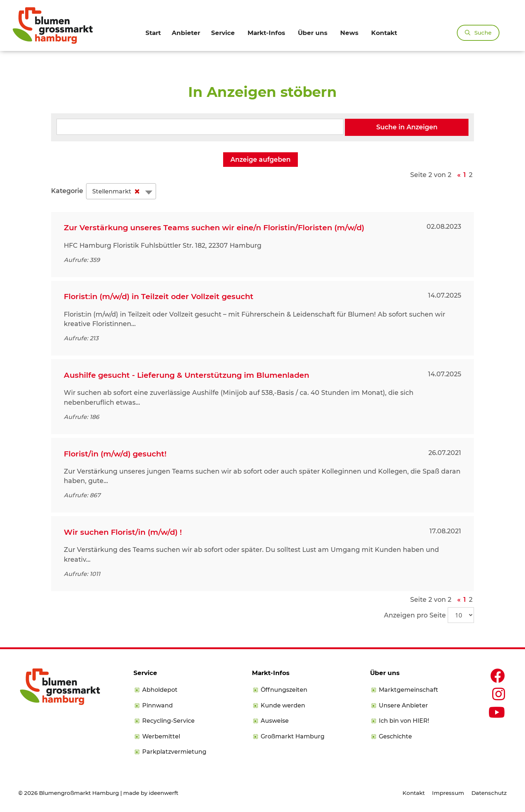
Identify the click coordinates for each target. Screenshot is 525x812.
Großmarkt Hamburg (293, 736)
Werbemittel (161, 736)
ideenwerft (164, 793)
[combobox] (121, 191)
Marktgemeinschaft (409, 690)
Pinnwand (157, 705)
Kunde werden (283, 705)
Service (223, 33)
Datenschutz (489, 793)
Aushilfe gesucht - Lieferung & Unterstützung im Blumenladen (186, 375)
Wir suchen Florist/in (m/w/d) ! (123, 532)
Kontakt (384, 33)
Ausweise (275, 721)
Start (153, 33)
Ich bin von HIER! (404, 721)
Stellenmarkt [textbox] (118, 192)
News (349, 33)
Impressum (448, 793)
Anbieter (186, 33)
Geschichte (395, 736)
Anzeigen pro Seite (415, 615)
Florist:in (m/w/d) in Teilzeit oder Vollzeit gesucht (159, 296)
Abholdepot (160, 690)
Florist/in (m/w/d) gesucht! (115, 454)
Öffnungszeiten (284, 690)
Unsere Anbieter (403, 705)
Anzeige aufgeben (260, 159)
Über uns (313, 33)
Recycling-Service (168, 721)
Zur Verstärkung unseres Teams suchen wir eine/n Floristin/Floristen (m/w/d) (214, 227)
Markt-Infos (266, 33)
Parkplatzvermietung (174, 752)
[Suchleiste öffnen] (478, 33)
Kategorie (67, 191)
